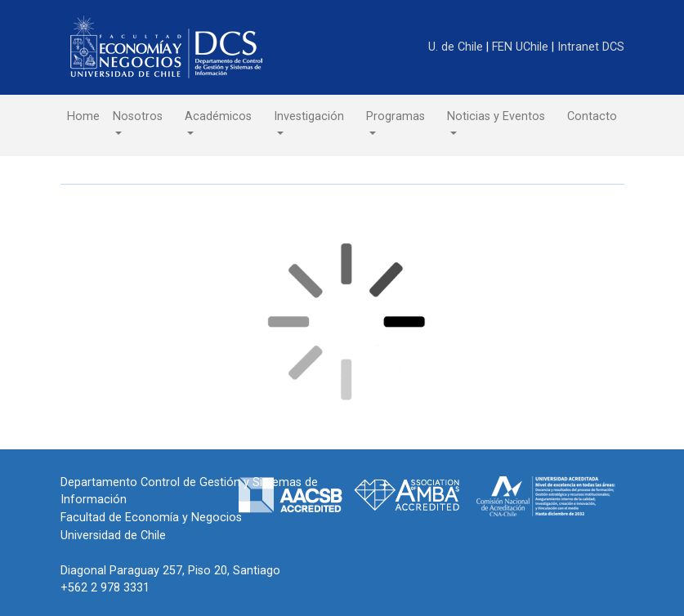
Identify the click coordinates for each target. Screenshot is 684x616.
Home (83, 116)
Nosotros (138, 116)
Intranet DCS (591, 47)
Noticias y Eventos (496, 116)
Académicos (218, 116)
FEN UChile (522, 47)
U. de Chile (457, 47)
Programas (396, 116)
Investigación (309, 116)
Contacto (592, 116)
